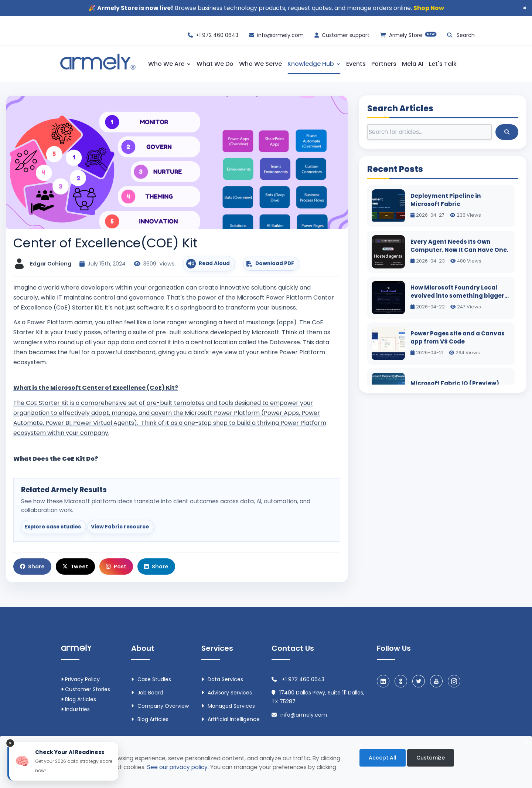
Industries (75, 709)
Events (356, 64)
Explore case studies (53, 527)
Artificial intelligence (231, 719)
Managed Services (228, 706)
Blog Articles (79, 699)
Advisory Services (227, 693)
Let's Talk (443, 64)
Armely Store (413, 35)
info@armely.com (280, 35)
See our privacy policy (177, 767)
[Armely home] (97, 62)
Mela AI (413, 64)
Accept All (383, 758)
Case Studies (151, 679)
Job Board (147, 693)
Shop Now (429, 8)
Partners (384, 64)
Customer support (346, 35)
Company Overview (160, 706)
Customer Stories (86, 689)
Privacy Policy (80, 679)
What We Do (215, 64)
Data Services (222, 679)
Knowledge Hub (314, 64)
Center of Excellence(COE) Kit (105, 243)
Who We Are (170, 64)
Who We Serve (260, 64)
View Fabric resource (120, 527)
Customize (431, 758)
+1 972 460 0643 (217, 35)
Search (466, 35)
